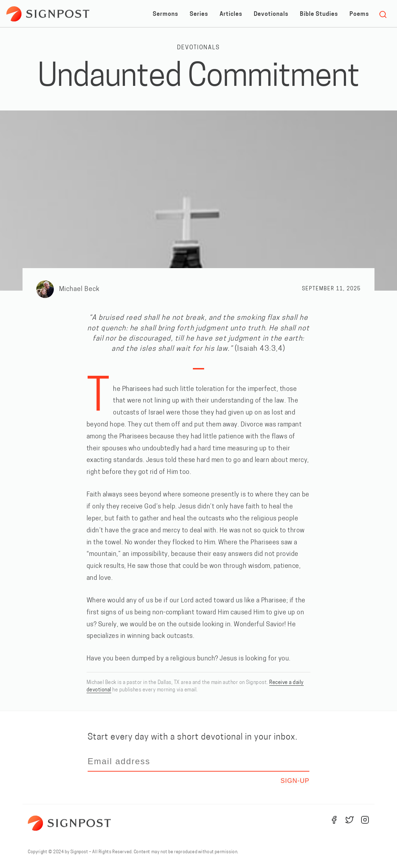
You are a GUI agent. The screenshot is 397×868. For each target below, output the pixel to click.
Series (199, 14)
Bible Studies (319, 14)
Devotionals (271, 14)
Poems (359, 14)
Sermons (165, 14)
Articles (231, 14)
